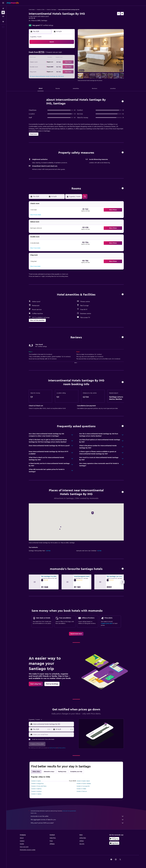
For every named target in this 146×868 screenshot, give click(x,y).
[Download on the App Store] (114, 843)
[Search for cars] (3, 16)
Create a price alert (107, 623)
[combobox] (53, 724)
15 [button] (70, 58)
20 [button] (61, 62)
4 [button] (52, 53)
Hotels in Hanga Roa (37, 784)
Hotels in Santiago (51, 10)
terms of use (53, 748)
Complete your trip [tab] (76, 772)
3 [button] (48, 53)
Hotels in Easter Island (83, 781)
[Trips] (3, 22)
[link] (76, 634)
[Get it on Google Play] (114, 839)
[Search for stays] (3, 12)
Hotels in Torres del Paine (39, 786)
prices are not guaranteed (69, 811)
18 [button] (52, 62)
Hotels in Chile (41, 10)
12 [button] (57, 58)
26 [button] (57, 67)
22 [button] (70, 62)
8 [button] (70, 53)
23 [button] (43, 67)
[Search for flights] (3, 9)
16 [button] (43, 62)
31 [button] (48, 71)
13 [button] (61, 58)
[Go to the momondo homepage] (13, 3)
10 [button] (48, 58)
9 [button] (43, 58)
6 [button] (61, 53)
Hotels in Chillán (81, 789)
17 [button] (48, 62)
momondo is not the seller (77, 816)
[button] (3, 3)
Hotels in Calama (36, 794)
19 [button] (57, 62)
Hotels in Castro (36, 781)
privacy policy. (62, 748)
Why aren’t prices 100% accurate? (77, 823)
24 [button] (48, 67)
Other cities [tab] (36, 772)
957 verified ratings (47, 25)
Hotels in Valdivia (36, 789)
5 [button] (57, 53)
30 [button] (43, 71)
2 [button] (43, 53)
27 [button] (61, 67)
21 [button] (66, 62)
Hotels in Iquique (36, 791)
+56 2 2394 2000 (34, 23)
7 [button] (65, 53)
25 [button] (52, 67)
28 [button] (65, 67)
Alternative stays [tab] (49, 772)
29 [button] (70, 67)
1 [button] (70, 49)
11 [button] (52, 58)
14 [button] (66, 58)
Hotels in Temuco (82, 791)
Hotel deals (32, 10)
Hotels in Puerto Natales (84, 784)
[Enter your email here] (53, 735)
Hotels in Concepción (83, 786)
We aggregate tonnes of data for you (77, 820)
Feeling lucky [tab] (62, 772)
